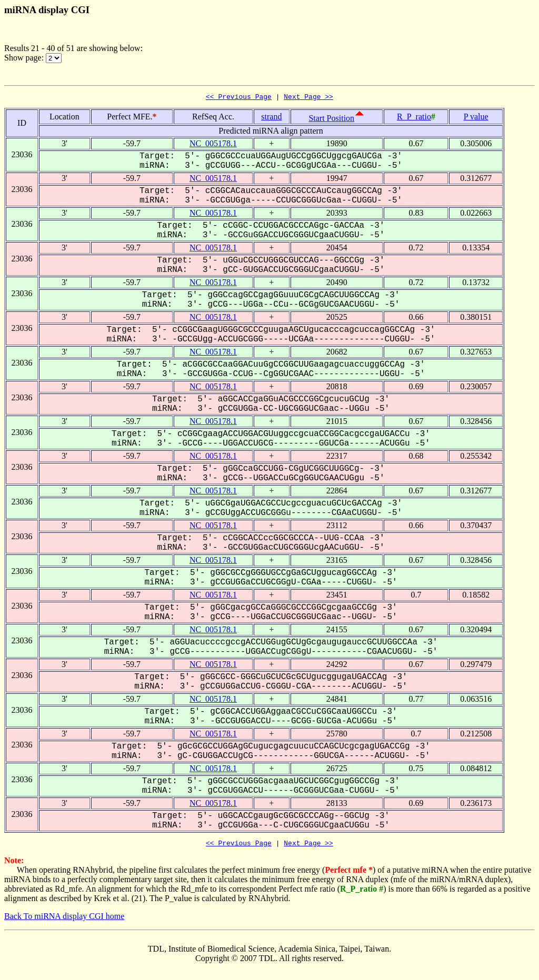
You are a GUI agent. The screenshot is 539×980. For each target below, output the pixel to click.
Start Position (331, 120)
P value (476, 118)
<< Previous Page (239, 98)
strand (271, 118)
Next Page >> (308, 98)
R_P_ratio (414, 118)
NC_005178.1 (213, 145)
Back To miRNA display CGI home (64, 919)
